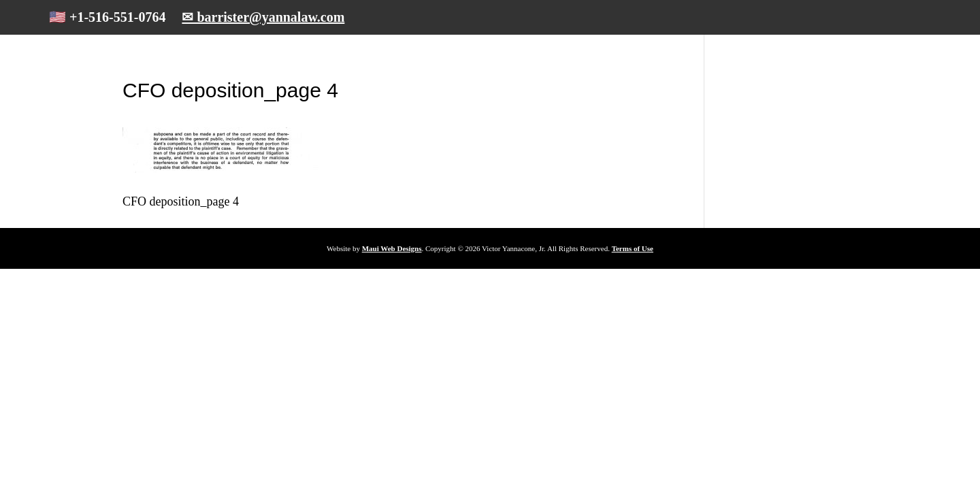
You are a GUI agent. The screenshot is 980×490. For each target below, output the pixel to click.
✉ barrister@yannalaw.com (263, 17)
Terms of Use (633, 248)
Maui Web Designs (392, 248)
